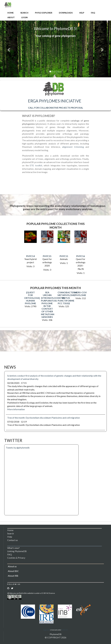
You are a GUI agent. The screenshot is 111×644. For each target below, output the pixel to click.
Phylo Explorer (44, 13)
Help (82, 13)
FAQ (93, 13)
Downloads (66, 13)
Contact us (13, 540)
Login (24, 17)
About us (12, 566)
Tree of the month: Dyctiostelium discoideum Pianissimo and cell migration (44, 418)
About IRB (13, 576)
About (11, 17)
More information (16, 409)
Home (11, 13)
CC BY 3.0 (65, 630)
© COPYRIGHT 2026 (56, 637)
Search (24, 13)
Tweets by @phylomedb (18, 448)
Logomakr (46, 630)
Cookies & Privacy (16, 558)
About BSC (13, 571)
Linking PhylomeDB (17, 551)
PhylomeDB (56, 634)
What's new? (13, 548)
